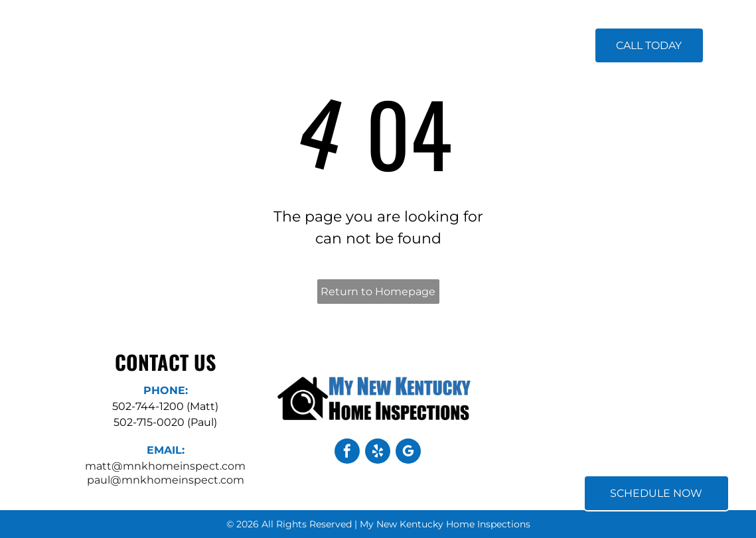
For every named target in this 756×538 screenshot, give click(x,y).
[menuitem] (265, 46)
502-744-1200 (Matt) (165, 406)
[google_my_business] (408, 453)
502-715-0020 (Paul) (165, 422)
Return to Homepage (378, 292)
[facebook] (347, 453)
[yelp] (378, 453)
